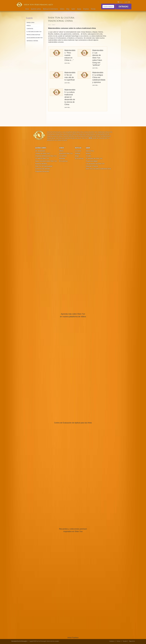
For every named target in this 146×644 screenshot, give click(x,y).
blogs (77, 156)
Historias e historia (92, 166)
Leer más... (68, 63)
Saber (73, 9)
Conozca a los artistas (42, 169)
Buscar (120, 2)
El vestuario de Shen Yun (94, 158)
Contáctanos (112, 641)
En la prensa (63, 161)
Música (88, 153)
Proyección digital (92, 161)
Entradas (123, 6)
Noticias (78, 148)
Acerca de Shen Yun (66, 153)
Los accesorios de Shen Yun (95, 164)
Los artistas (63, 156)
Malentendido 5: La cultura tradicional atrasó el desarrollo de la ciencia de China (70, 97)
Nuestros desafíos (41, 164)
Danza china (90, 151)
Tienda (93, 9)
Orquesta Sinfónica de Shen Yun (46, 156)
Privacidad (125, 641)
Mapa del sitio (132, 641)
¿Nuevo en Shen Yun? (43, 153)
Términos (118, 641)
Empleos (86, 9)
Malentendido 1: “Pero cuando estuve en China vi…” (70, 55)
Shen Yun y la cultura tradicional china (98, 169)
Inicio (27, 9)
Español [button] (127, 2)
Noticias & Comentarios (50, 9)
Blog (68, 9)
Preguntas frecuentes (42, 171)
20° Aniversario (40, 151)
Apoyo (79, 9)
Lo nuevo (78, 151)
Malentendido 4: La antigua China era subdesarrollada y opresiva (99, 77)
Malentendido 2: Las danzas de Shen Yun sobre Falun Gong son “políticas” (98, 58)
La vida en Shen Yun (42, 158)
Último (61, 151)
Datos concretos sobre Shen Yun (46, 161)
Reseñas (62, 158)
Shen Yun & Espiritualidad (44, 166)
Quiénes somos (36, 9)
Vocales (88, 156)
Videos (62, 9)
